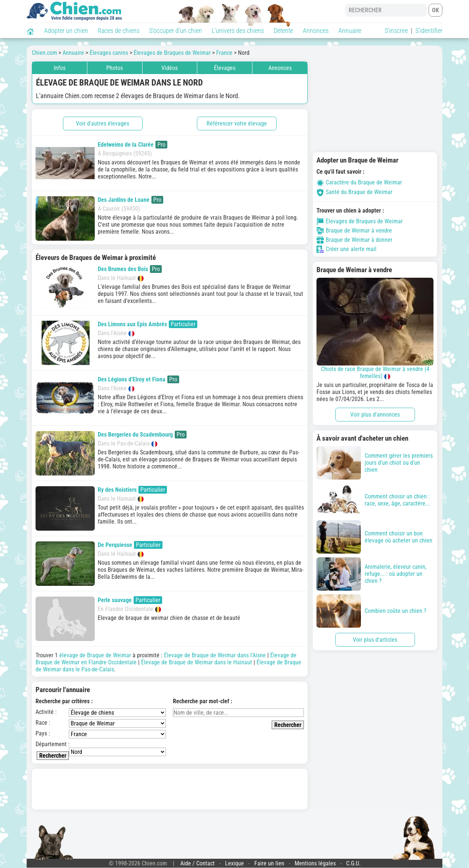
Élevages (225, 68)
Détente (283, 31)
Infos (60, 68)
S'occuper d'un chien (176, 31)
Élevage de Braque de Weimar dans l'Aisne (215, 655)
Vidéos (170, 68)
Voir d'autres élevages (103, 123)
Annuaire (350, 31)
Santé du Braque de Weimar (354, 192)
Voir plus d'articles (375, 640)
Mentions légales (315, 863)
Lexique (234, 863)
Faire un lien (269, 863)
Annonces (316, 31)
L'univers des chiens (238, 31)
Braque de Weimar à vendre (354, 231)
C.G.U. (353, 863)
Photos (115, 68)
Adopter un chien (66, 31)
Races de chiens (119, 31)
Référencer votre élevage (237, 123)
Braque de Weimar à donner (354, 240)
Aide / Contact (197, 863)
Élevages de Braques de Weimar (360, 221)
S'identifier (429, 31)
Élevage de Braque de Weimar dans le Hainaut (197, 662)
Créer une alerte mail (346, 249)
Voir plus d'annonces (375, 415)
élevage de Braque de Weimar (95, 655)
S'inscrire (396, 31)
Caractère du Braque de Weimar (359, 182)
